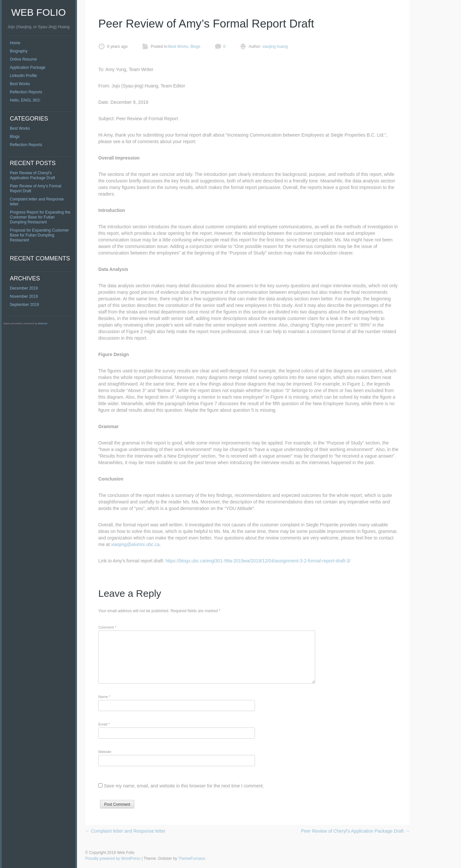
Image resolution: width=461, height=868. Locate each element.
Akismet (43, 323)
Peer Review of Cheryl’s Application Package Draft (32, 175)
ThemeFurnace (192, 859)
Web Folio (38, 12)
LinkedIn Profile (23, 76)
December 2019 (24, 288)
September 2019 (24, 305)
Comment (107, 627)
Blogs (15, 137)
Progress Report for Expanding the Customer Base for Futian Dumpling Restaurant (40, 217)
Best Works (20, 84)
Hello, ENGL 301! (25, 100)
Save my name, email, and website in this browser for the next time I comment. (184, 786)
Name (104, 697)
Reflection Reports (26, 92)
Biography (19, 51)
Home (15, 43)
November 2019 (24, 296)
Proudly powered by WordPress (113, 859)
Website (105, 752)
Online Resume (23, 59)
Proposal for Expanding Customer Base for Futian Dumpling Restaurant (39, 235)
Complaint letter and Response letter (125, 831)
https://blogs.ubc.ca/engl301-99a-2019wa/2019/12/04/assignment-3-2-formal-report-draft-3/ (258, 561)
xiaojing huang (274, 47)
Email (104, 724)
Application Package (28, 67)
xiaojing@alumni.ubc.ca (135, 544)
